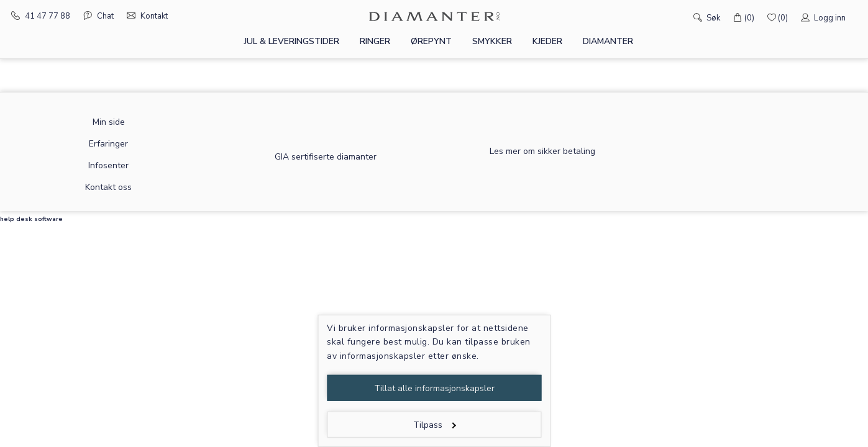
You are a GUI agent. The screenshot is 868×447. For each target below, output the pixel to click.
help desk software (31, 219)
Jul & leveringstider (292, 41)
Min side (109, 122)
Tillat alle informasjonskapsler (434, 388)
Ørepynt (431, 41)
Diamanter (608, 41)
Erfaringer (108, 144)
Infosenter (108, 165)
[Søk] (680, 17)
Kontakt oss (108, 187)
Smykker (492, 41)
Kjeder (547, 41)
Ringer (375, 41)
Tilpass (435, 425)
